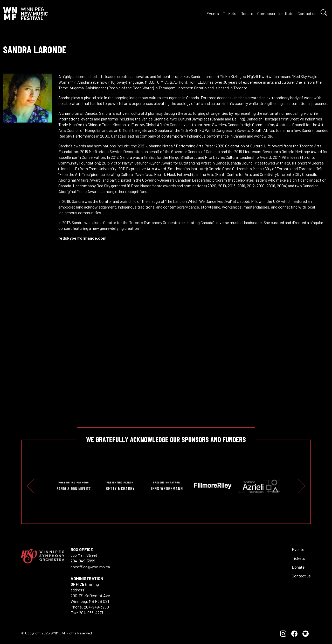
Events (213, 13)
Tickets (230, 13)
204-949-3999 (83, 561)
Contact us (307, 13)
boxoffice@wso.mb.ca (90, 567)
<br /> (194, 324)
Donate (247, 13)
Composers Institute (275, 13)
